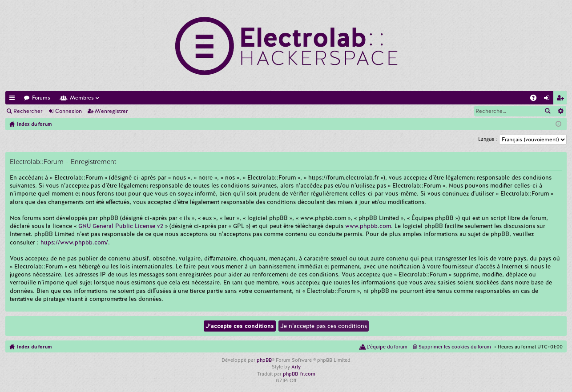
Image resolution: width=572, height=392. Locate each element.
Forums (41, 98)
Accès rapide (14, 99)
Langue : (487, 139)
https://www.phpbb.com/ (74, 242)
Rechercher (28, 111)
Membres (82, 98)
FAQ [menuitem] (536, 99)
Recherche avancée (560, 111)
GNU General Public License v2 (121, 226)
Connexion (68, 111)
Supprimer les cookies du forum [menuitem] (455, 347)
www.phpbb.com (368, 226)
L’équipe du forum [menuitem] (387, 347)
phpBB (264, 360)
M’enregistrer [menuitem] (562, 99)
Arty (296, 367)
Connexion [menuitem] (548, 99)
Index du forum (34, 347)
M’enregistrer (111, 111)
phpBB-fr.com (299, 374)
